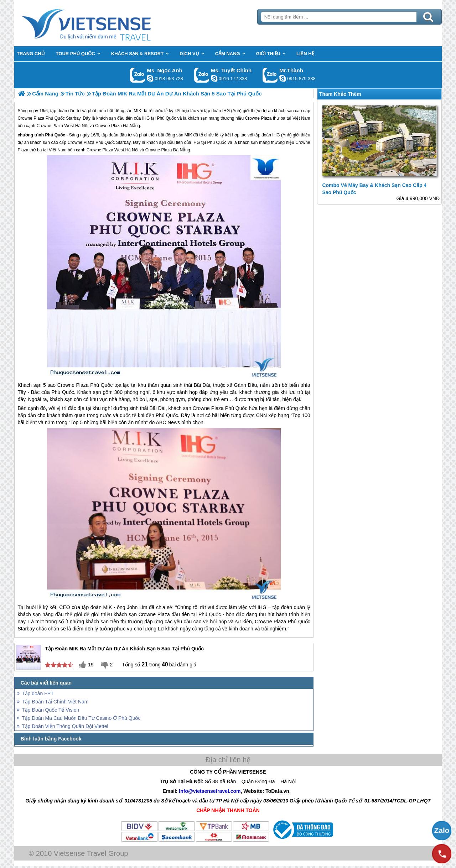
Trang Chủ (104, 23)
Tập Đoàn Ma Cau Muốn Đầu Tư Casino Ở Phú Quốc (81, 718)
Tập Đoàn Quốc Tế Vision (50, 710)
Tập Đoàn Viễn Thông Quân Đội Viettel (65, 726)
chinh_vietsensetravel (214, 78)
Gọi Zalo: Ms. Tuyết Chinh (202, 75)
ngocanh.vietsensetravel (150, 78)
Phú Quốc (55, 135)
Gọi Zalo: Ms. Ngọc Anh (138, 75)
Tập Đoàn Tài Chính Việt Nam (55, 702)
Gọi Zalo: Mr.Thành (270, 75)
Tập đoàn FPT (38, 693)
